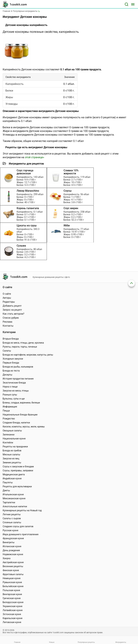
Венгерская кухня (12, 594)
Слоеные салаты (12, 522)
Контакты (8, 326)
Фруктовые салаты (13, 574)
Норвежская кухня (13, 554)
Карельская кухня (12, 618)
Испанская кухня (12, 546)
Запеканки (8, 435)
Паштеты (8, 482)
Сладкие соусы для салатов (18, 526)
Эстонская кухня (12, 614)
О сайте (7, 294)
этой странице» (34, 157)
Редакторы (9, 302)
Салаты (7, 351)
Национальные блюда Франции (20, 415)
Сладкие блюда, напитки (16, 423)
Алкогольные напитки (15, 506)
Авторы (7, 298)
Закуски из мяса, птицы (16, 391)
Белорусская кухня (13, 602)
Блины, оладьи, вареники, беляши (21, 403)
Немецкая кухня (12, 578)
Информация (10, 407)
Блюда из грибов (12, 451)
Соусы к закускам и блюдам (18, 466)
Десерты (7, 375)
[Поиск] (126, 4)
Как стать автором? (13, 314)
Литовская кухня (12, 622)
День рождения (11, 550)
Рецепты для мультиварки (17, 486)
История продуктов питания (18, 379)
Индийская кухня (12, 478)
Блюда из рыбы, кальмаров (18, 367)
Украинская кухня (12, 606)
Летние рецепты (12, 514)
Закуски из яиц (11, 459)
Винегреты (9, 542)
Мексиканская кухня (14, 498)
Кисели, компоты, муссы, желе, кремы (24, 427)
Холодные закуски (13, 359)
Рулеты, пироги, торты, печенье (20, 347)
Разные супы (10, 395)
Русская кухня (10, 530)
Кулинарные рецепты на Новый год (22, 510)
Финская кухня (11, 570)
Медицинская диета (14, 474)
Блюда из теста (11, 371)
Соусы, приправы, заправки (18, 470)
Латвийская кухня (13, 610)
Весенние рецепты (13, 566)
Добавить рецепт (12, 306)
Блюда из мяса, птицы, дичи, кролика (23, 343)
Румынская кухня (12, 582)
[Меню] (133, 4)
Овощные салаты (12, 431)
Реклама (7, 322)
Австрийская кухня (13, 562)
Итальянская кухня (13, 494)
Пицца (6, 411)
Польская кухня (11, 590)
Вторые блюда (11, 339)
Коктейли (8, 443)
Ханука (6, 558)
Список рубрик (11, 318)
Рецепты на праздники (15, 447)
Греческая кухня (12, 598)
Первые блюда (11, 363)
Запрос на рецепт (12, 310)
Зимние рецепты (12, 462)
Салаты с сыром (12, 518)
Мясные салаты (11, 455)
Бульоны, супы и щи (14, 399)
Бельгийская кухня (13, 586)
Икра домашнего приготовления (20, 534)
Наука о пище (10, 387)
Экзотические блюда (14, 383)
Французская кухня (13, 538)
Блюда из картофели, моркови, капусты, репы (28, 355)
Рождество (9, 419)
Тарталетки (9, 502)
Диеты (6, 490)
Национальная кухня (14, 439)
